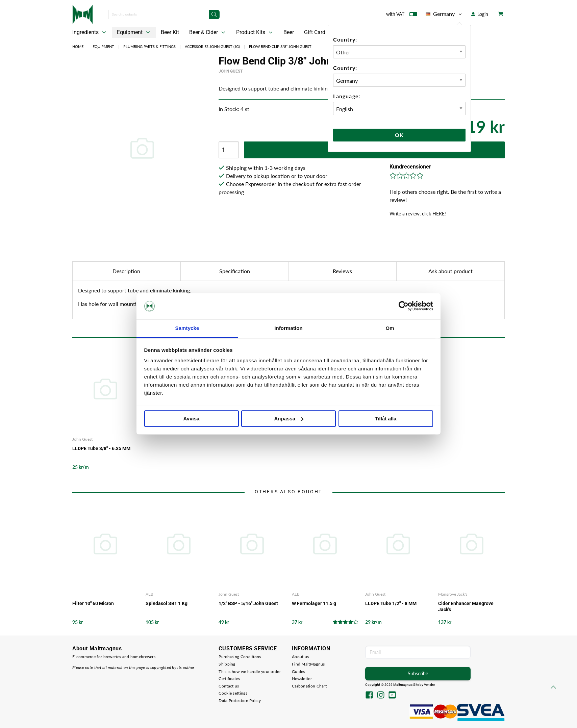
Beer (289, 32)
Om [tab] (390, 328)
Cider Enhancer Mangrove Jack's (466, 606)
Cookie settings (233, 693)
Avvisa (192, 419)
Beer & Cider (208, 32)
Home (78, 46)
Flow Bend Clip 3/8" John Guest (280, 46)
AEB (149, 594)
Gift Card (315, 32)
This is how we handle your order (250, 671)
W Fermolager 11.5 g (314, 603)
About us (300, 657)
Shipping (227, 664)
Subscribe (418, 673)
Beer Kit (170, 32)
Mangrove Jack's (453, 594)
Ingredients (90, 32)
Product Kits (255, 32)
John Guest (231, 71)
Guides (298, 671)
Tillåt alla (386, 419)
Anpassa (289, 419)
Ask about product (450, 271)
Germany (444, 14)
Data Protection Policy (240, 700)
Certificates (229, 679)
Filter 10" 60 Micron (93, 603)
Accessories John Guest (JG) (212, 46)
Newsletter (302, 679)
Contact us (229, 686)
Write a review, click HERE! (418, 214)
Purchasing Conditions (240, 657)
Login (480, 14)
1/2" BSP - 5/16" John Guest (248, 603)
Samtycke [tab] (187, 328)
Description (126, 271)
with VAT (402, 16)
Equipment (134, 32)
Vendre (429, 685)
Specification (235, 271)
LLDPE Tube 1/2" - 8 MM (391, 603)
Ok (399, 135)
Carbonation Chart (309, 686)
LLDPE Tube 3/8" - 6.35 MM (101, 448)
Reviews (342, 271)
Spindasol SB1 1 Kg (167, 603)
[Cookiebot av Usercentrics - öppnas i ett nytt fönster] (404, 306)
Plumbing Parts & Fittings (149, 46)
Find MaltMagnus (308, 664)
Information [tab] (288, 328)
